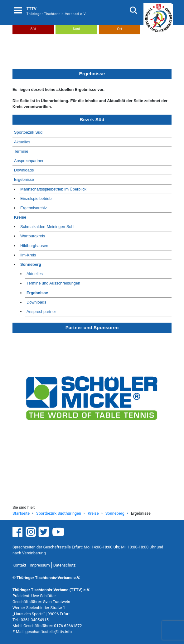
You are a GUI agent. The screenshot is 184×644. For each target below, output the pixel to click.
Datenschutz (64, 565)
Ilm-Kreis (28, 255)
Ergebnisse (24, 179)
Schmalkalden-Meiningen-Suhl (47, 227)
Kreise (20, 217)
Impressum (40, 565)
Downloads (24, 170)
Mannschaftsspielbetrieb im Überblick (53, 189)
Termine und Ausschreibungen (53, 283)
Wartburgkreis (33, 236)
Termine (21, 151)
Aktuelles (22, 142)
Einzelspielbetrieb (36, 198)
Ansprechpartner (29, 161)
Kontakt (19, 565)
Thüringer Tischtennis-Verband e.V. (57, 14)
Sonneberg (31, 264)
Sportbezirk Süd (28, 132)
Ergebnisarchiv (34, 208)
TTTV (31, 9)
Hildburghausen (34, 246)
